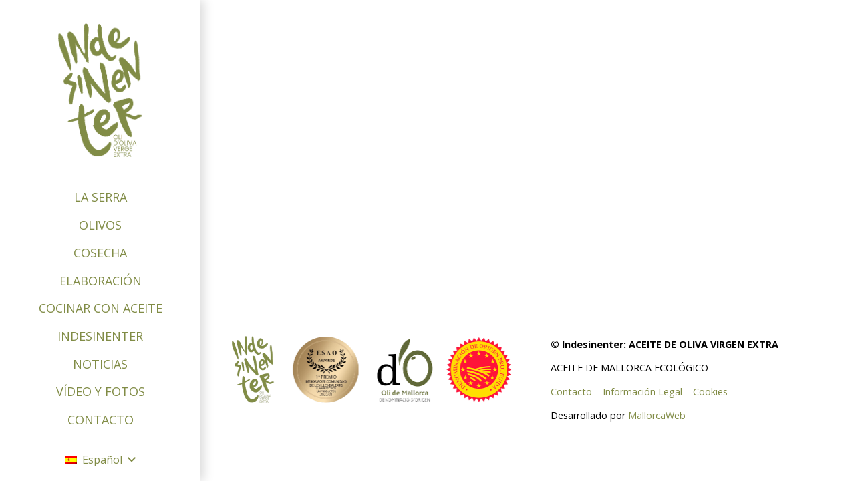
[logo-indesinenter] (100, 90)
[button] (100, 460)
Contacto (571, 392)
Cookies (710, 392)
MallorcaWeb (657, 415)
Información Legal (642, 392)
